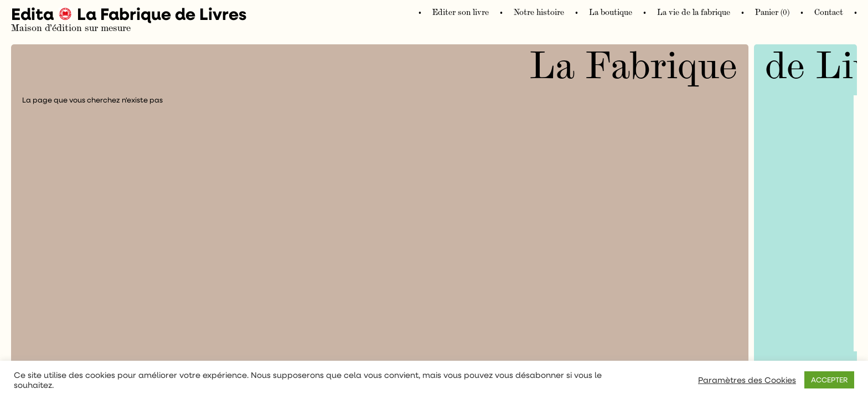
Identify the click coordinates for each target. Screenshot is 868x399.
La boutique (611, 12)
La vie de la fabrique (694, 12)
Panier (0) (772, 12)
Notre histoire (539, 12)
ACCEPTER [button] (829, 380)
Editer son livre (461, 12)
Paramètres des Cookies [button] (747, 380)
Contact (829, 12)
